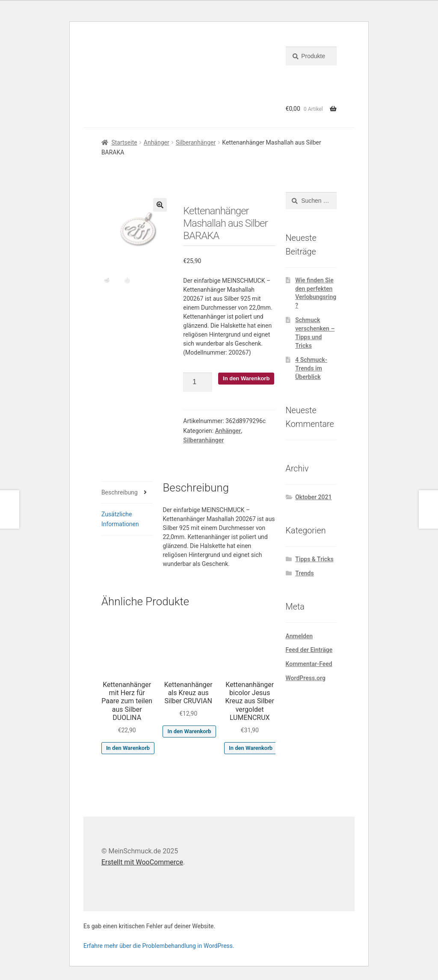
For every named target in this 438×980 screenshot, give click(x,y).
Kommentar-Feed (309, 664)
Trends (304, 573)
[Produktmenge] (198, 382)
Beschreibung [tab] (120, 492)
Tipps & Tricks (314, 559)
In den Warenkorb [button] (128, 748)
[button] (160, 205)
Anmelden (299, 636)
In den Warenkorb (246, 378)
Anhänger (157, 142)
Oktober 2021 (313, 497)
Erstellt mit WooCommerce (142, 862)
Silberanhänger (196, 142)
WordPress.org (306, 678)
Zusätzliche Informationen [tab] (120, 519)
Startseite (124, 142)
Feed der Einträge (309, 650)
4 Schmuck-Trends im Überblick (311, 368)
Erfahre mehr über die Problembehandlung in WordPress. (159, 946)
